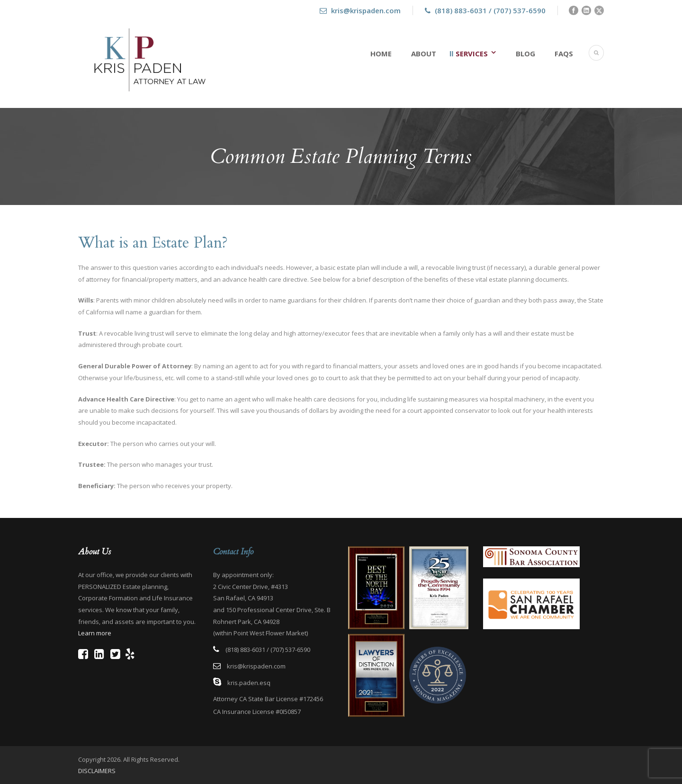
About (424, 53)
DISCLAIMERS (97, 771)
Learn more (95, 633)
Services (472, 53)
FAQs (564, 53)
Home (381, 53)
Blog (525, 53)
